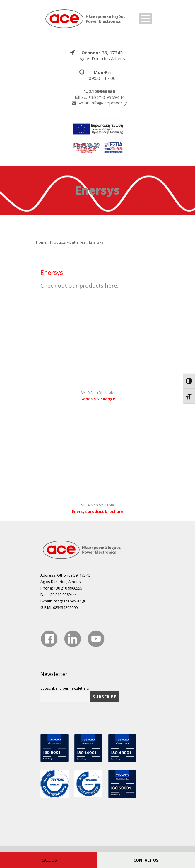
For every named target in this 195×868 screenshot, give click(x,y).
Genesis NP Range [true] (98, 399)
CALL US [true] (49, 860)
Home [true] (41, 242)
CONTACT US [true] (146, 860)
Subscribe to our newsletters (65, 688)
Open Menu (145, 19)
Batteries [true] (77, 242)
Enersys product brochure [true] (97, 511)
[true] (86, 18)
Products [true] (58, 242)
